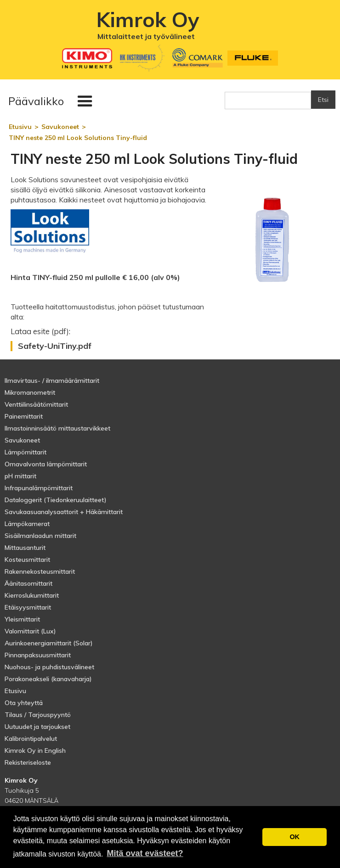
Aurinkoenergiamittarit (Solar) (49, 643)
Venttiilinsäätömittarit (36, 404)
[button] (52, 101)
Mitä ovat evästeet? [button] (145, 853)
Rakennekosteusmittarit (40, 571)
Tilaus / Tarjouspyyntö (38, 715)
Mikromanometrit (30, 392)
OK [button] (295, 837)
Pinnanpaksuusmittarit (38, 655)
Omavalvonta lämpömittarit (46, 464)
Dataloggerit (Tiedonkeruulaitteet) (56, 500)
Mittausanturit (25, 548)
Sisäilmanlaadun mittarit (40, 536)
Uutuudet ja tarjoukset (37, 727)
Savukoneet (22, 440)
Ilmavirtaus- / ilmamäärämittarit (52, 381)
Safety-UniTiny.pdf (55, 346)
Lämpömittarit (25, 452)
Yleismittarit (22, 619)
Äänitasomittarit (28, 583)
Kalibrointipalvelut (31, 739)
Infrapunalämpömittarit (39, 488)
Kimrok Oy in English (35, 750)
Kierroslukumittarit (32, 595)
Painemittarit (24, 416)
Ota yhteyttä (24, 703)
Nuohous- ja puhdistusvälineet (49, 667)
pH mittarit (20, 476)
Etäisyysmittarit (28, 607)
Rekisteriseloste (28, 762)
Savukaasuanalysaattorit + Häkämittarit (64, 512)
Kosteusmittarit (27, 560)
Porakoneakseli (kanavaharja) (48, 679)
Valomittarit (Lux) (30, 631)
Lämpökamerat (27, 524)
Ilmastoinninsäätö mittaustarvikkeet (57, 428)
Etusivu (15, 691)
